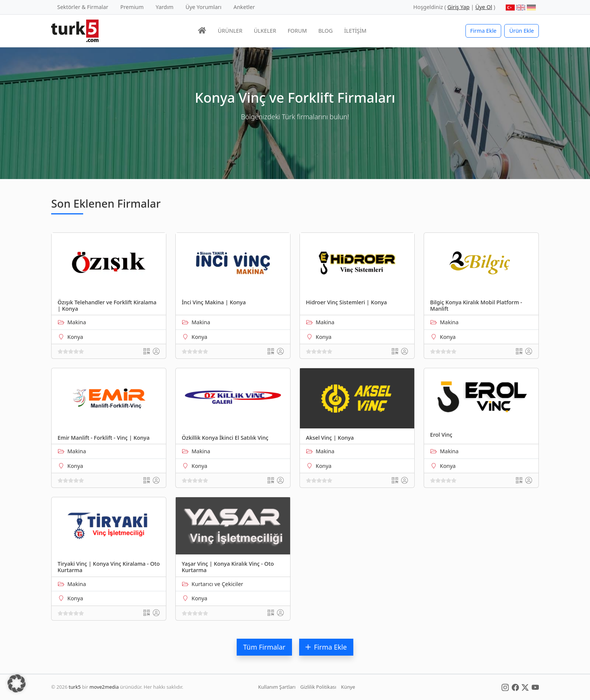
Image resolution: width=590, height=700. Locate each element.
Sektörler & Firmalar (83, 7)
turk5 (75, 687)
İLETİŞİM (355, 31)
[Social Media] (505, 687)
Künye (348, 687)
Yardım (165, 7)
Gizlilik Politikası (318, 687)
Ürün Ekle (522, 31)
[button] (17, 683)
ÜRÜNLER (230, 31)
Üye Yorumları (204, 7)
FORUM (297, 31)
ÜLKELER (265, 31)
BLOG (325, 31)
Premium (132, 7)
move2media (104, 687)
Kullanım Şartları (277, 687)
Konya (75, 337)
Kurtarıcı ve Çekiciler (217, 584)
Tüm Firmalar (264, 647)
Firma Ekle (484, 31)
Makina (77, 322)
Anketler (244, 7)
